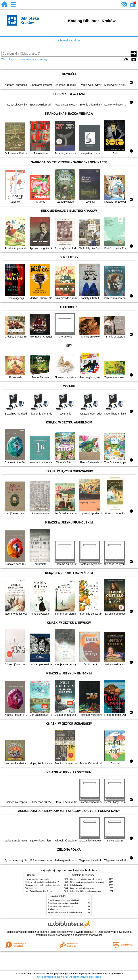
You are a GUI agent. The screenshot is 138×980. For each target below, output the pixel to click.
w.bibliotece (85, 932)
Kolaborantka (53, 909)
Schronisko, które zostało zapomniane (86, 891)
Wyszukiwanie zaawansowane (19, 59)
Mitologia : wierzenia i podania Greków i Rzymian (45, 882)
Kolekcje (43, 59)
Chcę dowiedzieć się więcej (52, 977)
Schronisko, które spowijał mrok (61, 906)
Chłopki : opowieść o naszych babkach (86, 879)
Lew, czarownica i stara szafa (37, 879)
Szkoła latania (31, 888)
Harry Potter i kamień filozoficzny (38, 891)
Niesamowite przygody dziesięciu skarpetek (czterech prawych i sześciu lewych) (58, 885)
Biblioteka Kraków (69, 41)
